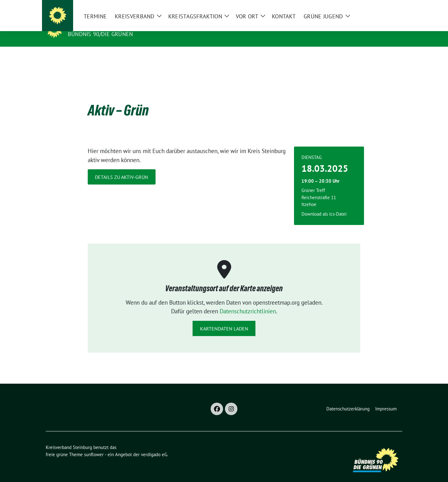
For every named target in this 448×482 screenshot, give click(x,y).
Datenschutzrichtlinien (248, 302)
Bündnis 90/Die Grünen (100, 34)
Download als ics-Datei (324, 204)
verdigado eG (154, 445)
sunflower (94, 445)
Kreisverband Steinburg (109, 25)
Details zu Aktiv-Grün (121, 167)
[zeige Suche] (391, 6)
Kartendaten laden (224, 319)
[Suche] (382, 6)
